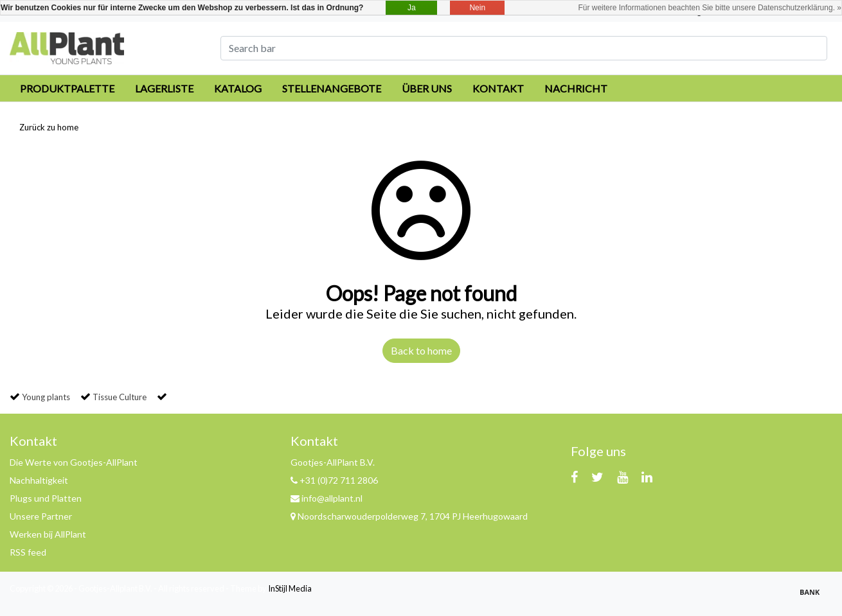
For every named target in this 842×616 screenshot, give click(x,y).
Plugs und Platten (46, 498)
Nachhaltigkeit (39, 480)
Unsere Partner (41, 516)
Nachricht (576, 88)
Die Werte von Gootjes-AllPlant (74, 462)
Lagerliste (164, 88)
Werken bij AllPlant (48, 534)
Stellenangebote (332, 88)
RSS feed (28, 552)
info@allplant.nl (327, 498)
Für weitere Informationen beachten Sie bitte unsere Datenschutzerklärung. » (710, 8)
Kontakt (498, 88)
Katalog (238, 88)
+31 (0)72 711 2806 (334, 480)
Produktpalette (67, 88)
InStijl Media (290, 588)
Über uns (427, 88)
